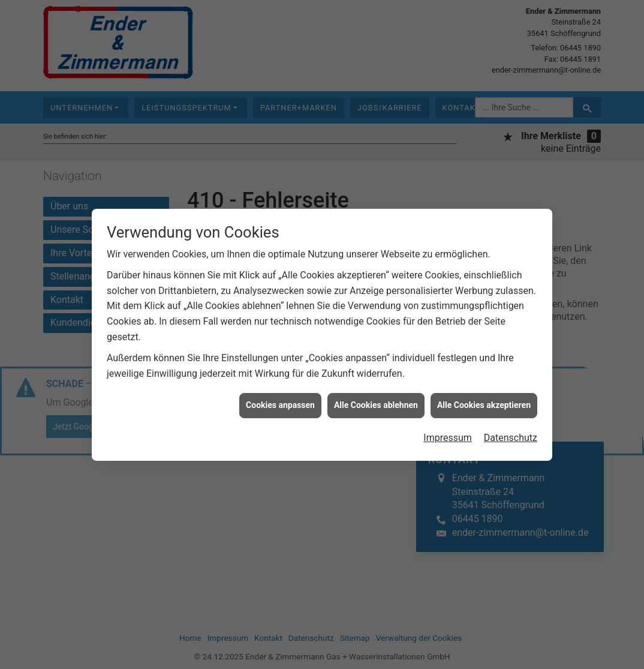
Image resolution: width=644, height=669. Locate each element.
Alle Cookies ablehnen (376, 401)
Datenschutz (511, 433)
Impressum (448, 433)
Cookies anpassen (280, 401)
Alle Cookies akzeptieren (484, 401)
